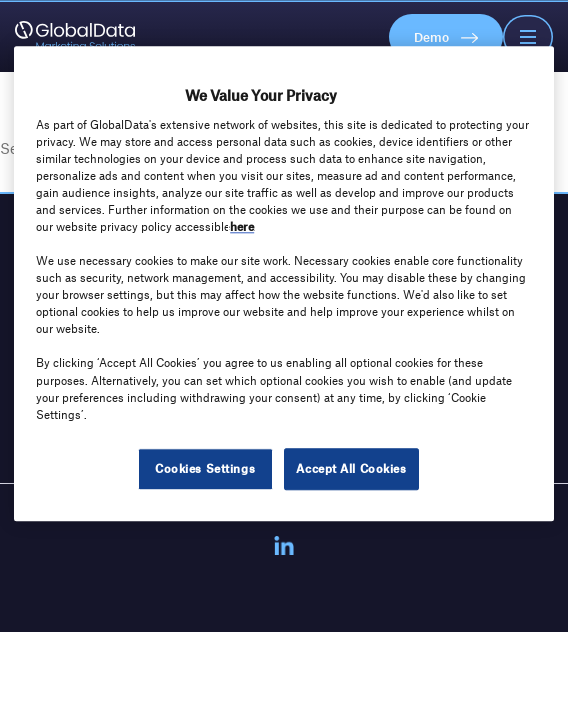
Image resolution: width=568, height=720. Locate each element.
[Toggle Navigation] (528, 37)
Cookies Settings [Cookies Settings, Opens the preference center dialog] (205, 468)
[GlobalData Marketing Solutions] (75, 37)
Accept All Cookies (351, 468)
